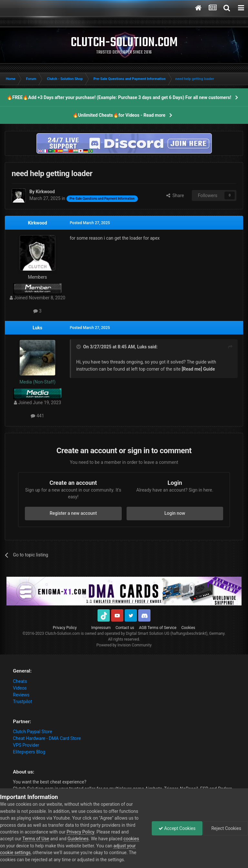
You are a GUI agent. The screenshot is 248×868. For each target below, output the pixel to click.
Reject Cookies (226, 828)
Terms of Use (36, 839)
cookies (131, 839)
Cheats (20, 681)
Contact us (125, 628)
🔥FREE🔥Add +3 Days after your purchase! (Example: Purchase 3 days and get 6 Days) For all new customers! (119, 97)
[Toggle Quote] (79, 347)
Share (175, 195)
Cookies (188, 628)
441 (37, 416)
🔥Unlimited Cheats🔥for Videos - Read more (119, 115)
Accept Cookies (177, 828)
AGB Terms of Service (158, 628)
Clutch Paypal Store (32, 732)
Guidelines (78, 839)
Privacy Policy (65, 628)
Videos (20, 688)
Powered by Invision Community (124, 645)
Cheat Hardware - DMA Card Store (47, 738)
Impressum (101, 628)
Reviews (21, 695)
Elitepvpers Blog (29, 752)
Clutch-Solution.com (62, 634)
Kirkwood (37, 223)
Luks (37, 328)
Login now (175, 513)
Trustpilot (22, 702)
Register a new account (73, 513)
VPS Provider (26, 745)
